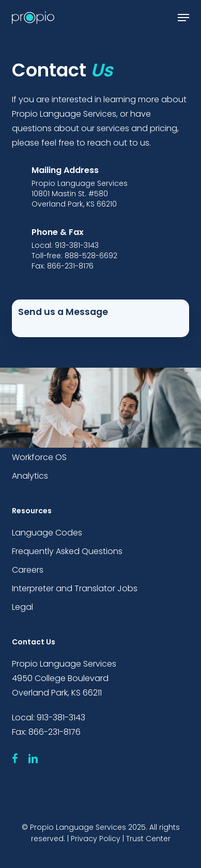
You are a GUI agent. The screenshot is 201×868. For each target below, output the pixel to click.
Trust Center (148, 839)
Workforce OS (39, 457)
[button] (183, 18)
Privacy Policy (96, 839)
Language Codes (47, 533)
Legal (22, 607)
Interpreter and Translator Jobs (75, 588)
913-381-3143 (61, 717)
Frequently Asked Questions (67, 551)
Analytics (30, 476)
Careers (28, 570)
